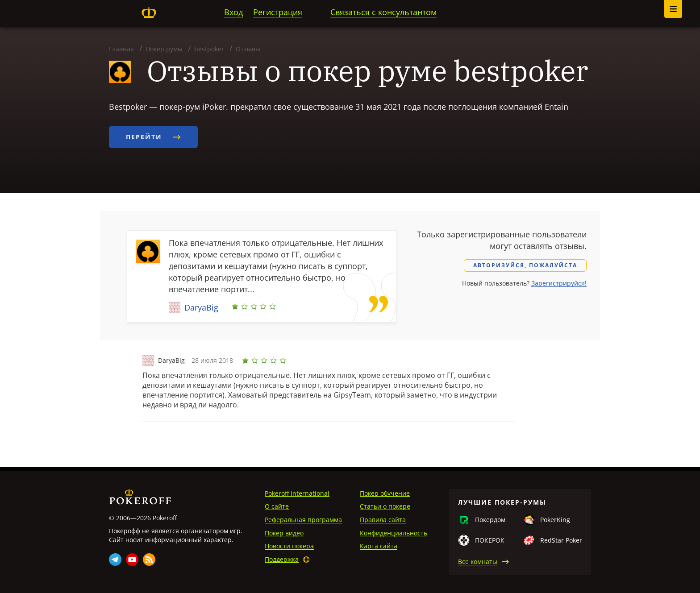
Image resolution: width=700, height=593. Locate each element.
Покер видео (284, 533)
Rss (149, 560)
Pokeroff (149, 12)
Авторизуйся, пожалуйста (525, 265)
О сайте (277, 506)
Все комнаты (478, 562)
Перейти (153, 137)
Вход (233, 12)
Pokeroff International (297, 493)
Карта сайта (379, 546)
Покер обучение (385, 493)
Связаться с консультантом (383, 12)
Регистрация (278, 12)
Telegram (115, 560)
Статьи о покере (385, 506)
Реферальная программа (303, 520)
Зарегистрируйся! (559, 283)
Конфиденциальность (394, 533)
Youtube (132, 560)
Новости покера (289, 546)
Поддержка (282, 559)
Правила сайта (383, 520)
